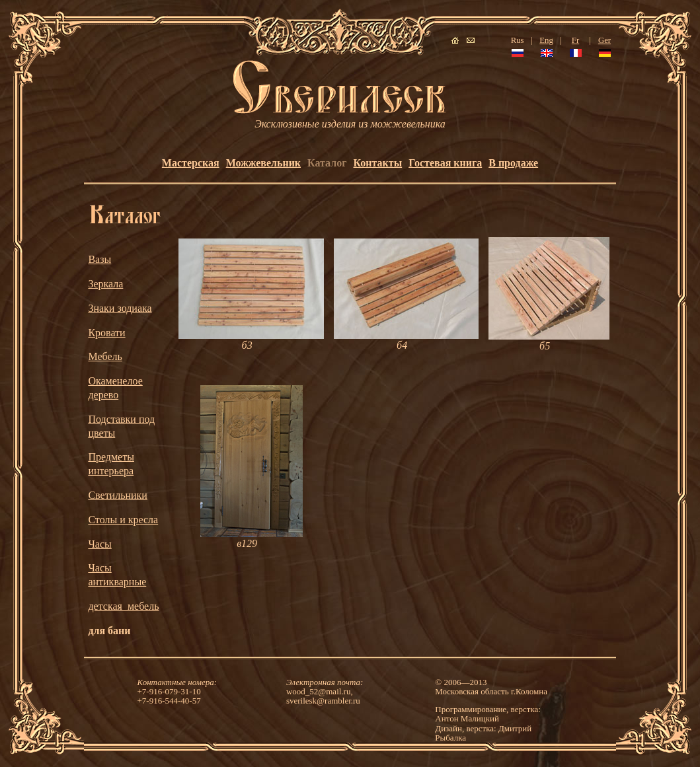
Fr (575, 40)
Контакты (378, 163)
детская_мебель (123, 606)
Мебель (105, 356)
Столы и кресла (123, 520)
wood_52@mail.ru (319, 691)
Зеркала (105, 284)
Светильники (118, 495)
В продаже (513, 163)
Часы (99, 544)
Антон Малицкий (467, 718)
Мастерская (191, 163)
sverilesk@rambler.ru (323, 701)
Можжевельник (263, 163)
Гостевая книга (445, 163)
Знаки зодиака (120, 308)
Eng (546, 40)
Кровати (106, 333)
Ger (604, 40)
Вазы (99, 259)
